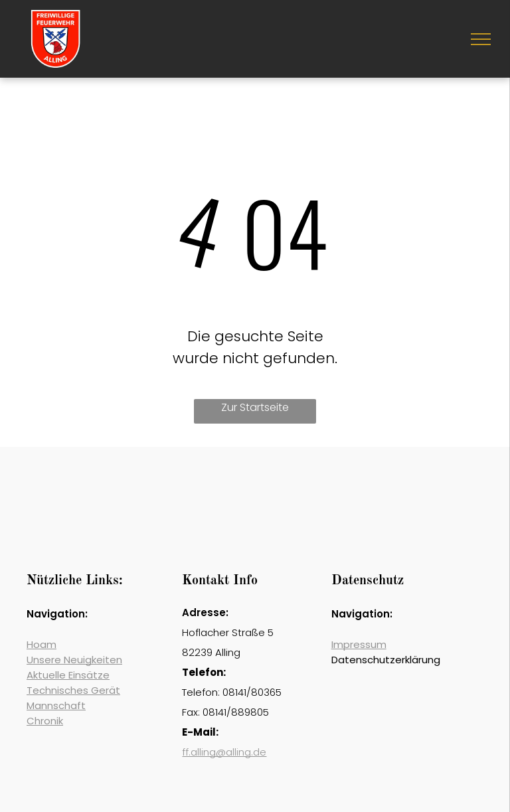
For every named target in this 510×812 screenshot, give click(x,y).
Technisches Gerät (73, 690)
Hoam (42, 644)
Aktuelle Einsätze (68, 675)
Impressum (359, 644)
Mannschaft (56, 705)
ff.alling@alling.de (224, 752)
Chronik (45, 721)
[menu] (481, 39)
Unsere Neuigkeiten (74, 660)
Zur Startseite (255, 407)
